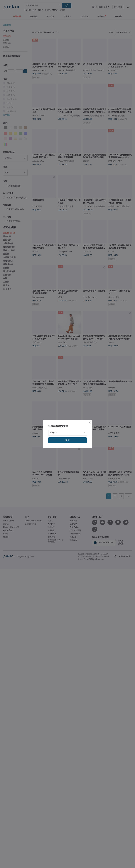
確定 (67, 440)
